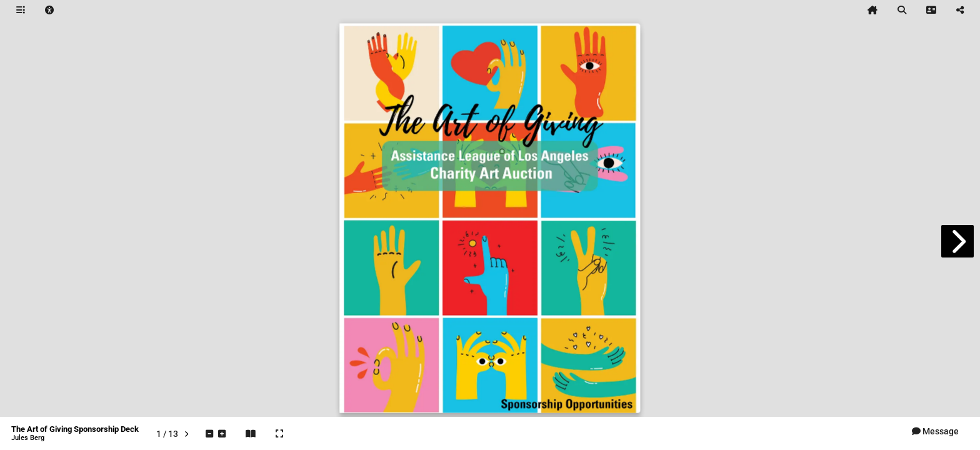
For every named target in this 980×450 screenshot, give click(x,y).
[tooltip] (21, 10)
